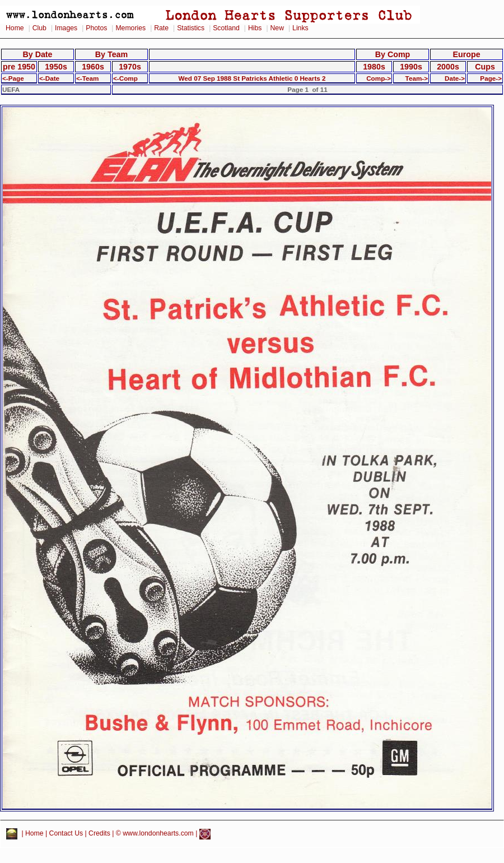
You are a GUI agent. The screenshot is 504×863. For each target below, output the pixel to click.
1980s (374, 67)
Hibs (255, 28)
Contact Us (66, 834)
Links (300, 28)
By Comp (393, 54)
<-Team (87, 78)
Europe (466, 54)
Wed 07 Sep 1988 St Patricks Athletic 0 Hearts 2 (252, 78)
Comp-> (379, 78)
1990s (411, 67)
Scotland (226, 28)
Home (15, 28)
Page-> (491, 78)
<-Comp (125, 78)
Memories (130, 28)
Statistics (191, 28)
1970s (130, 67)
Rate (161, 28)
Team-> (417, 78)
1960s (93, 67)
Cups (485, 67)
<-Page (13, 78)
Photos (96, 28)
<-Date (49, 78)
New (277, 28)
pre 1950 (19, 67)
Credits (99, 834)
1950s (56, 67)
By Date (37, 54)
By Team (111, 54)
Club (39, 28)
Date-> (455, 78)
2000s (448, 67)
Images (66, 28)
